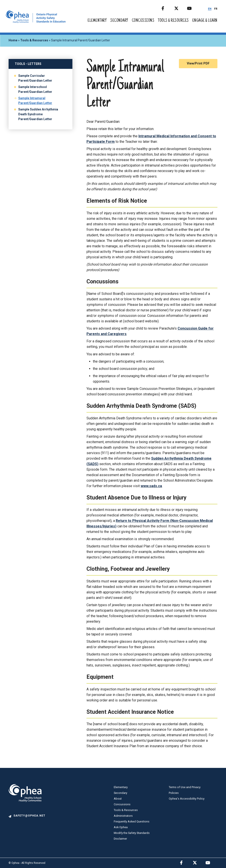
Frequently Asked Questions (132, 821)
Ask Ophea (121, 827)
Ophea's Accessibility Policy (187, 799)
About (118, 799)
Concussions (143, 21)
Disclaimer (120, 839)
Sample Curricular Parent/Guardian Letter (35, 78)
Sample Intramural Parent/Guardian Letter (35, 101)
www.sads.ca (151, 486)
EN (210, 9)
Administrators (123, 816)
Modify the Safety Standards (132, 833)
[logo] (25, 812)
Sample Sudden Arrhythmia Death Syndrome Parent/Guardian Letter (38, 114)
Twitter (180, 8)
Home (13, 40)
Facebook (167, 8)
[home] (36, 22)
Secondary (119, 21)
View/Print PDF (198, 63)
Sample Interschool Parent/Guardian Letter (35, 89)
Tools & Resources (173, 21)
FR (216, 9)
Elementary (97, 21)
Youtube (193, 8)
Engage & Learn (205, 21)
